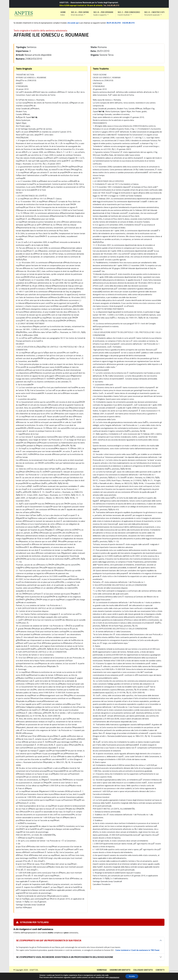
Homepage (102, 970)
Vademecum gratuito (120, 970)
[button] (80, 13)
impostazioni (114, 977)
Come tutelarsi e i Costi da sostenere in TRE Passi (137, 950)
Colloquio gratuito (143, 970)
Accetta (132, 976)
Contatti (160, 970)
